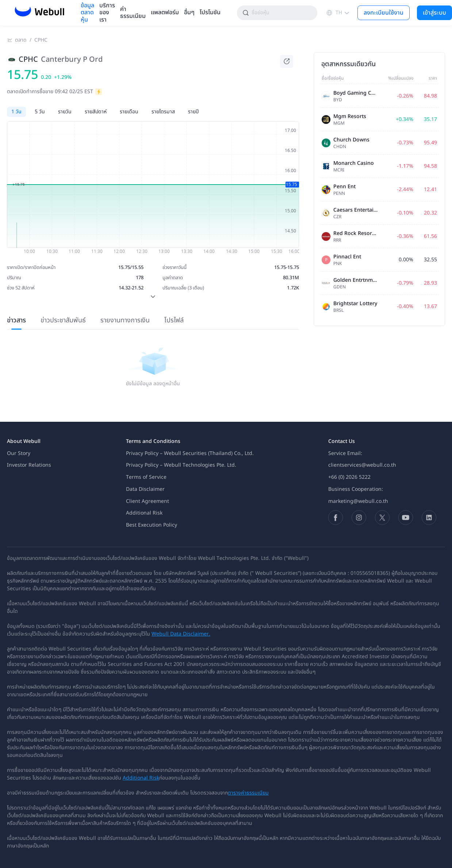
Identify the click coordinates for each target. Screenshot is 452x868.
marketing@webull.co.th (358, 501)
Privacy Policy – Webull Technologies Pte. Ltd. (181, 465)
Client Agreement (148, 501)
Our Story (19, 453)
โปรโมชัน (210, 13)
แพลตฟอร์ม (165, 13)
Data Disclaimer (145, 489)
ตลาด (21, 40)
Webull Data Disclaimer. (181, 634)
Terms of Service (146, 477)
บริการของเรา (107, 13)
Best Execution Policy (152, 525)
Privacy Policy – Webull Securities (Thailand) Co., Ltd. (190, 453)
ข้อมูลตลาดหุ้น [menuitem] (87, 13)
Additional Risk (144, 513)
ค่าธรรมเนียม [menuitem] (133, 13)
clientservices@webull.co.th (362, 465)
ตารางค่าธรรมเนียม (248, 793)
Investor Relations (29, 465)
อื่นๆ (189, 13)
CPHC (41, 40)
